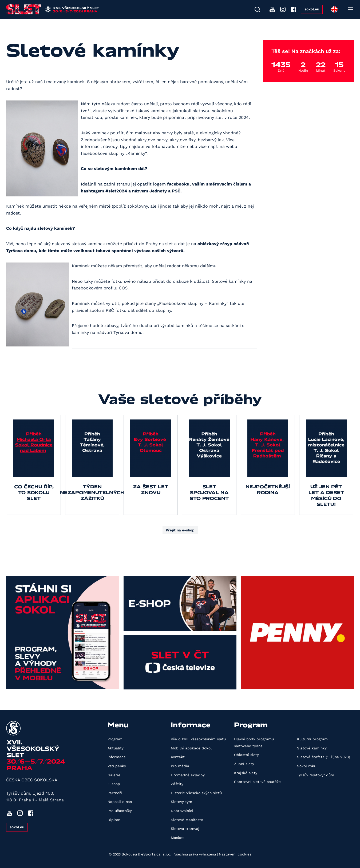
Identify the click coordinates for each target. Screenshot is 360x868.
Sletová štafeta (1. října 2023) (324, 757)
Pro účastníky (120, 811)
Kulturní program (312, 739)
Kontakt (178, 757)
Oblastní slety (246, 755)
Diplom (114, 820)
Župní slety (244, 764)
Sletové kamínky (312, 748)
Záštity (177, 784)
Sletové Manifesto (187, 820)
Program (115, 739)
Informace (117, 757)
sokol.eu (312, 9)
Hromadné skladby (188, 775)
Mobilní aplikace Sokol (191, 748)
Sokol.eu (129, 854)
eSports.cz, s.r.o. (156, 854)
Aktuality (116, 748)
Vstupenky (117, 766)
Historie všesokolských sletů (196, 793)
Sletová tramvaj (185, 829)
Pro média (180, 766)
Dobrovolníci (182, 811)
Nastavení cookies (235, 854)
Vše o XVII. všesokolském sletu (198, 739)
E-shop (114, 784)
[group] (34, 465)
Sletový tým (181, 802)
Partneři (115, 793)
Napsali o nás (120, 802)
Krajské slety (246, 773)
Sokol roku (307, 766)
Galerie (114, 775)
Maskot (177, 838)
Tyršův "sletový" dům (316, 775)
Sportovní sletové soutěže (257, 782)
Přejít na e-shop (180, 530)
